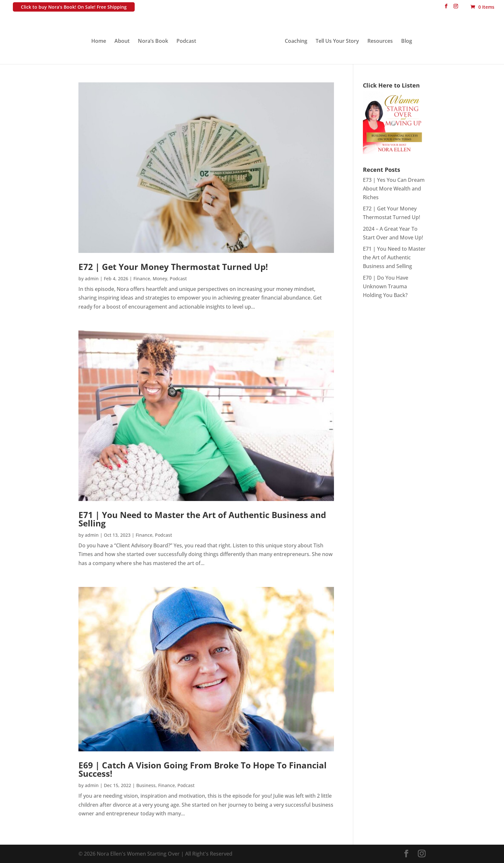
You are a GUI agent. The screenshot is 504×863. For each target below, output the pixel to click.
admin (92, 278)
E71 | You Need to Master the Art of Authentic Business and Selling (202, 519)
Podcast (186, 42)
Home (99, 42)
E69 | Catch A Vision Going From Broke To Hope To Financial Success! (203, 769)
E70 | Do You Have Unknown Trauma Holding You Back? (386, 286)
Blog (407, 42)
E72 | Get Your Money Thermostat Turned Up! (173, 267)
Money (160, 278)
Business (146, 785)
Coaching (296, 42)
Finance (142, 278)
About (122, 42)
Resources (380, 42)
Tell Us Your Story (337, 42)
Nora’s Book (153, 42)
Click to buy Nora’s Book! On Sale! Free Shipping (74, 7)
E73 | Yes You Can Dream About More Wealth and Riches (394, 189)
